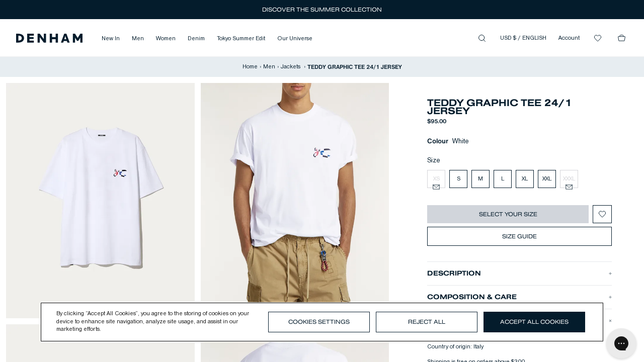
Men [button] (138, 39)
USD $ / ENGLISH (523, 38)
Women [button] (166, 39)
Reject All (427, 322)
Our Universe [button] (295, 39)
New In (111, 39)
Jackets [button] (291, 67)
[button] (49, 38)
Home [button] (250, 67)
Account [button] (569, 38)
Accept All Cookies (534, 322)
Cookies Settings (319, 322)
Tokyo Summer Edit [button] (241, 39)
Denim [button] (196, 39)
